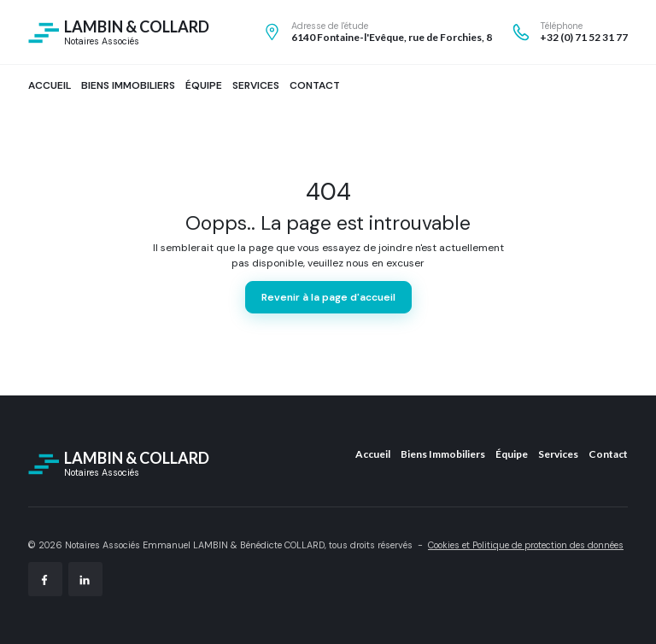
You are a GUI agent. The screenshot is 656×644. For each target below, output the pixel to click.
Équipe (512, 454)
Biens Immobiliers (443, 454)
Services (558, 454)
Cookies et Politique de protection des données (526, 545)
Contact (608, 454)
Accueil (373, 454)
